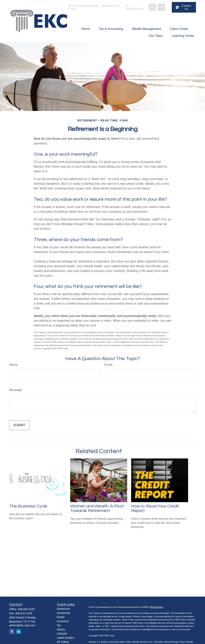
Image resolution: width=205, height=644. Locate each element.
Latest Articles (65, 638)
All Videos (63, 642)
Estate (61, 617)
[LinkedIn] (152, 7)
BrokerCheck (157, 607)
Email (108, 365)
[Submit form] (19, 425)
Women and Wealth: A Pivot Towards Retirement (97, 508)
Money (61, 629)
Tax (59, 625)
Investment (63, 613)
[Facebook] (161, 7)
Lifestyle (62, 634)
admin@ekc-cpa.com (22, 625)
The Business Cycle (28, 506)
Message (16, 390)
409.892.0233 (134, 7)
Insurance (63, 621)
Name (13, 365)
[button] (86, 29)
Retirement (63, 609)
